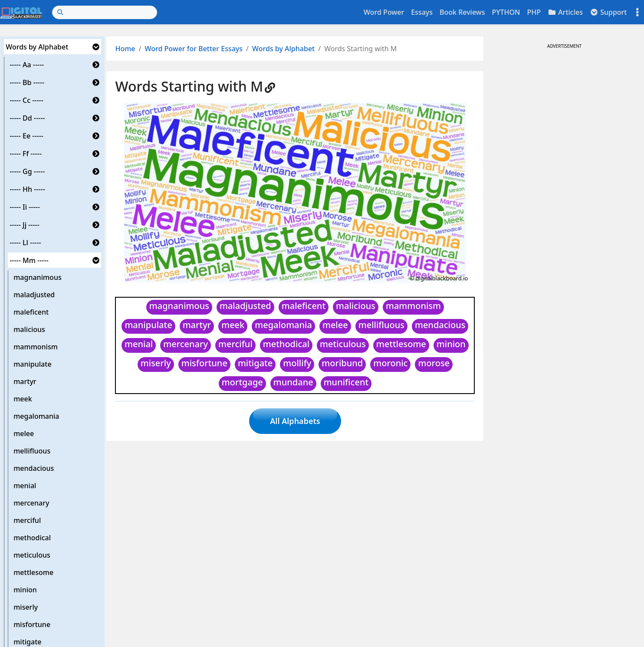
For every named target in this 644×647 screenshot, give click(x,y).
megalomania (36, 416)
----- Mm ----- (29, 260)
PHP (534, 12)
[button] (96, 47)
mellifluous (32, 451)
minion (25, 590)
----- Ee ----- (26, 136)
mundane (293, 382)
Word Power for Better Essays (194, 49)
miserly (26, 607)
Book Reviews (462, 12)
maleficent (31, 312)
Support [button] (608, 12)
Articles (565, 12)
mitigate (255, 363)
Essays (422, 12)
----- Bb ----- (27, 82)
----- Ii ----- (25, 207)
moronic (390, 363)
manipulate (32, 364)
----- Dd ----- (27, 118)
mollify (297, 363)
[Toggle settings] (637, 12)
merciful (27, 520)
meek (23, 399)
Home (125, 49)
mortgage (242, 382)
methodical (32, 538)
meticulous (32, 555)
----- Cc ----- (26, 100)
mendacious (34, 468)
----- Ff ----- (26, 154)
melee (24, 434)
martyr (25, 381)
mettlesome (33, 572)
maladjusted (34, 295)
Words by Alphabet (37, 47)
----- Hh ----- (27, 189)
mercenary (31, 503)
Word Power (384, 12)
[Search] (105, 12)
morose (434, 363)
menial (25, 486)
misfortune (32, 624)
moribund (342, 363)
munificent (346, 382)
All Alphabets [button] (295, 421)
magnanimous (38, 277)
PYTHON (506, 12)
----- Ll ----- (25, 243)
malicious (29, 329)
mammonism (36, 347)
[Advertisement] (564, 112)
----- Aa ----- (27, 65)
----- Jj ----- (25, 225)
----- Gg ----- (27, 171)
